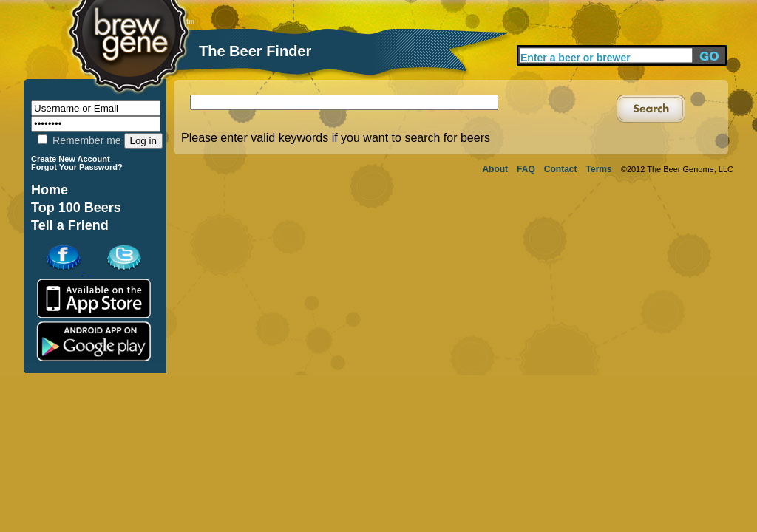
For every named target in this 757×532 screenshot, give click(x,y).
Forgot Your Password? (77, 167)
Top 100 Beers (76, 208)
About (495, 169)
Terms (599, 169)
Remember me (79, 140)
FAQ (526, 169)
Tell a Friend (70, 225)
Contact (561, 169)
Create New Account (71, 159)
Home (50, 190)
